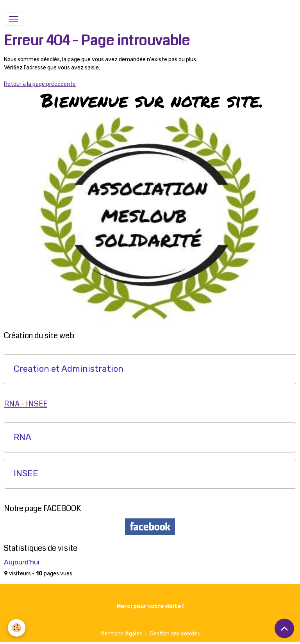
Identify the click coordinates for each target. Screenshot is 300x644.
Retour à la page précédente (40, 84)
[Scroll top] (284, 628)
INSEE (26, 474)
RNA (22, 437)
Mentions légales (121, 634)
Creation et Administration (69, 369)
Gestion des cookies (175, 634)
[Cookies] (17, 628)
